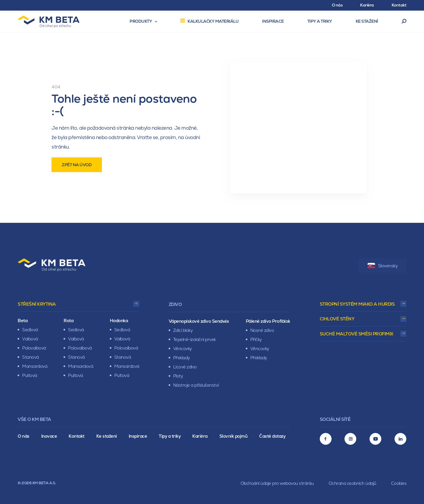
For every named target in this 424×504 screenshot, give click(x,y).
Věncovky (183, 349)
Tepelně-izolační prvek (194, 339)
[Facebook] (326, 439)
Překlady (182, 358)
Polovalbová (34, 348)
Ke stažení (107, 436)
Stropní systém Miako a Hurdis (357, 304)
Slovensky (383, 266)
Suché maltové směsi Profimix (357, 334)
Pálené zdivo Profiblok (268, 321)
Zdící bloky (183, 330)
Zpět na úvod (77, 165)
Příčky (256, 339)
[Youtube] (375, 439)
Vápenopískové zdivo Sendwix (199, 321)
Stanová (30, 357)
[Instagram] (350, 439)
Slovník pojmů (233, 436)
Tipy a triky (170, 436)
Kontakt (77, 436)
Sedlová (30, 330)
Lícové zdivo (185, 367)
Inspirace (138, 436)
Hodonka (119, 321)
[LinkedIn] (400, 439)
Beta (23, 321)
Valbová (30, 339)
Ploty (178, 376)
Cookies (399, 483)
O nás (24, 436)
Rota (68, 321)
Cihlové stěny (337, 319)
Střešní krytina (37, 304)
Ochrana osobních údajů (352, 483)
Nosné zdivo (262, 330)
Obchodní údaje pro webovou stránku (277, 483)
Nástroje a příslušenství (196, 385)
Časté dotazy (272, 436)
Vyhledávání (404, 22)
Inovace (49, 436)
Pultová (30, 375)
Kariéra (200, 436)
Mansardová (35, 366)
